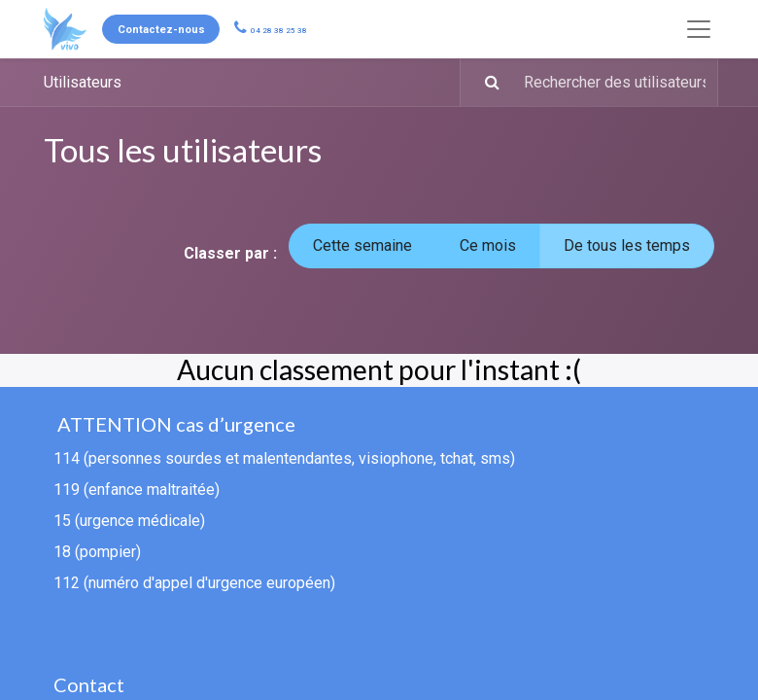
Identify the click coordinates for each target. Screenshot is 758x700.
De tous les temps (627, 245)
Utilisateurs (83, 82)
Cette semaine (362, 245)
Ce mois (488, 245)
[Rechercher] (482, 83)
